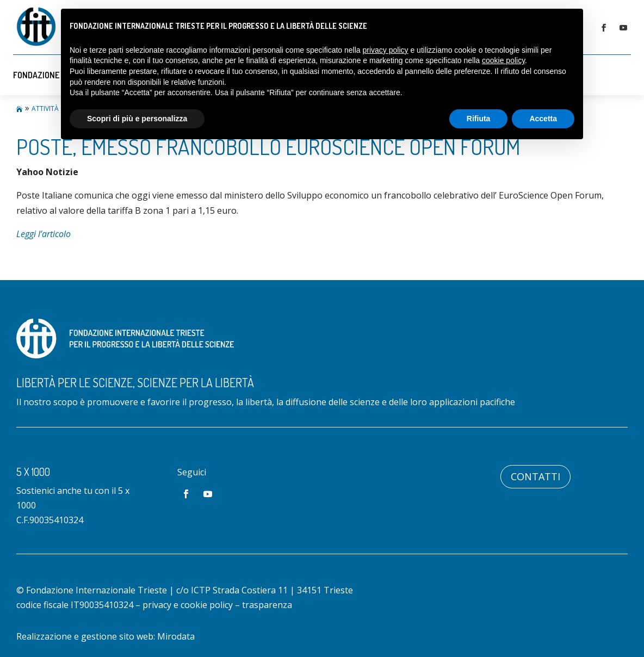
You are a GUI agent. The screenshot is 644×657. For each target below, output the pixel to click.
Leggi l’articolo (44, 234)
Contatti (535, 476)
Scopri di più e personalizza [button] (137, 119)
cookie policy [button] (503, 60)
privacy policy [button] (386, 50)
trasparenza (267, 605)
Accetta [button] (543, 119)
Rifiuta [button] (479, 119)
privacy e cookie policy (188, 605)
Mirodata (176, 636)
